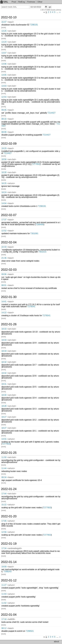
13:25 (4, 31)
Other (40, 2)
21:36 (4, 258)
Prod (14, 2)
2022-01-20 (9, 516)
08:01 (4, 285)
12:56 (4, 532)
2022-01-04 (9, 615)
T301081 (34, 233)
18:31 (4, 384)
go (50, 7)
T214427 (51, 113)
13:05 (4, 75)
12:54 (4, 97)
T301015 (42, 252)
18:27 (4, 417)
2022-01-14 (9, 562)
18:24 (4, 192)
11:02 (4, 603)
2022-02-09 (9, 144)
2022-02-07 (9, 215)
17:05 (4, 521)
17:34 (4, 548)
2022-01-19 (9, 544)
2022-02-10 (9, 17)
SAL (4, 2)
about (56, 642)
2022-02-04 (9, 242)
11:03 (4, 594)
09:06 (4, 274)
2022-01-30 (9, 297)
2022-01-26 (9, 324)
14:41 (4, 302)
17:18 (4, 619)
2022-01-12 (9, 580)
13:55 (4, 439)
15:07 (4, 22)
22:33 (4, 247)
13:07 (4, 53)
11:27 (4, 585)
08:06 (4, 132)
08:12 (4, 628)
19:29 (4, 148)
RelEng (21, 2)
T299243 (8, 571)
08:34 (4, 477)
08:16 (4, 119)
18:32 (4, 362)
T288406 (40, 224)
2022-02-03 (9, 270)
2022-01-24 (9, 489)
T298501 (30, 631)
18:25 (4, 183)
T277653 (36, 164)
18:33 (4, 329)
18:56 (4, 159)
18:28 (4, 406)
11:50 (4, 457)
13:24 (4, 42)
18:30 (4, 172)
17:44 (4, 494)
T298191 (34, 25)
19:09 (4, 567)
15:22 (4, 505)
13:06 (4, 64)
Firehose (31, 2)
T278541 (31, 307)
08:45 (4, 110)
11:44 (4, 468)
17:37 (4, 220)
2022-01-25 (9, 453)
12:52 (4, 231)
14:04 (4, 203)
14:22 (4, 313)
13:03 (4, 86)
